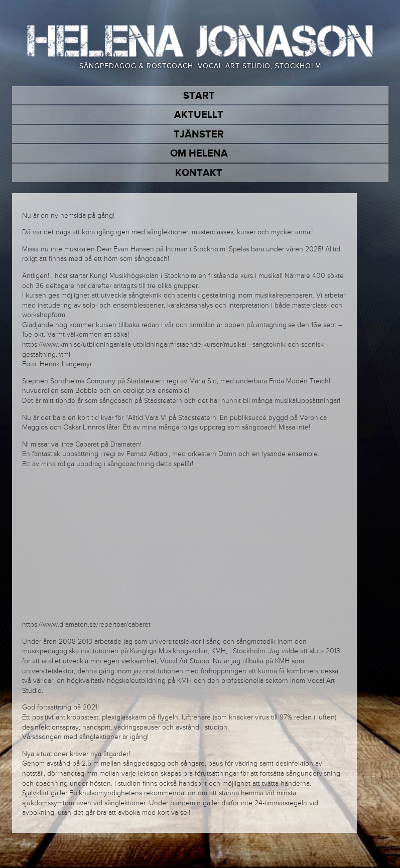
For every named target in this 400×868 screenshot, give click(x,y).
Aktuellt (199, 115)
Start (199, 96)
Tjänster (199, 134)
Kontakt (199, 173)
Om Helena (199, 154)
